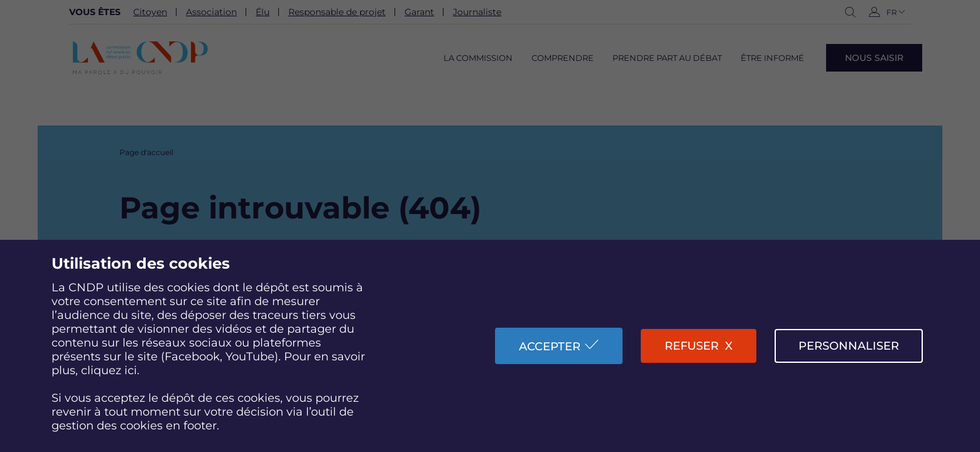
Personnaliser (849, 346)
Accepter (550, 347)
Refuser (692, 346)
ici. (132, 370)
